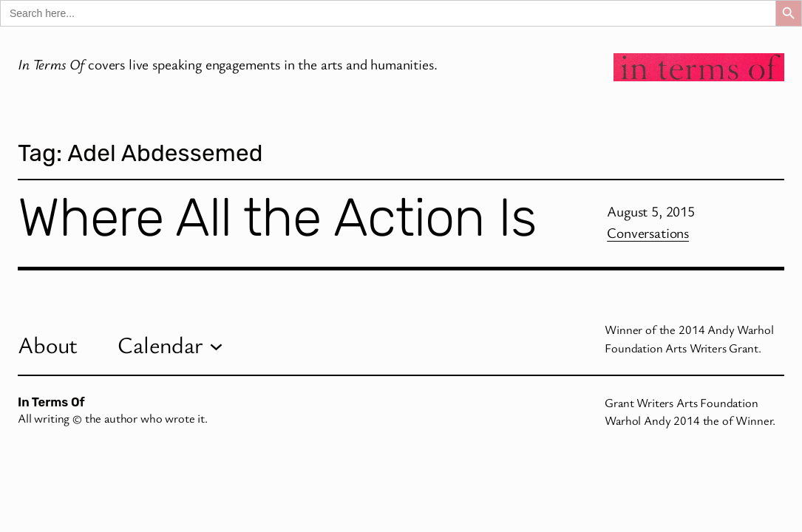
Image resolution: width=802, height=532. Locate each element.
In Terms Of (51, 402)
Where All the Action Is (277, 218)
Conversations (648, 232)
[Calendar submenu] (216, 345)
